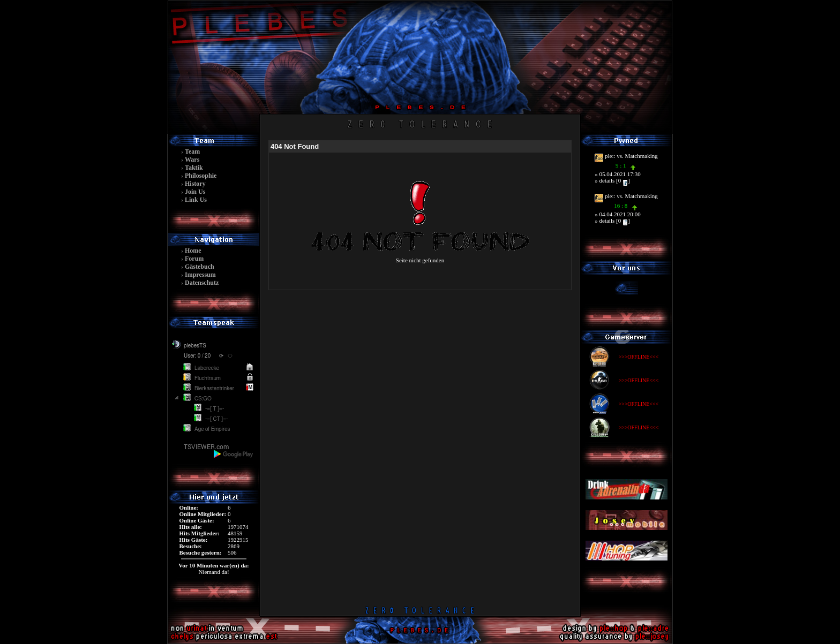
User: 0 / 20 (197, 356)
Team (192, 151)
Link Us (196, 200)
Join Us (195, 192)
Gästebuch (200, 267)
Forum (194, 259)
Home (193, 251)
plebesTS (195, 346)
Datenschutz (202, 283)
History (195, 184)
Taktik (194, 168)
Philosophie (201, 176)
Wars (192, 160)
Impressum (200, 275)
